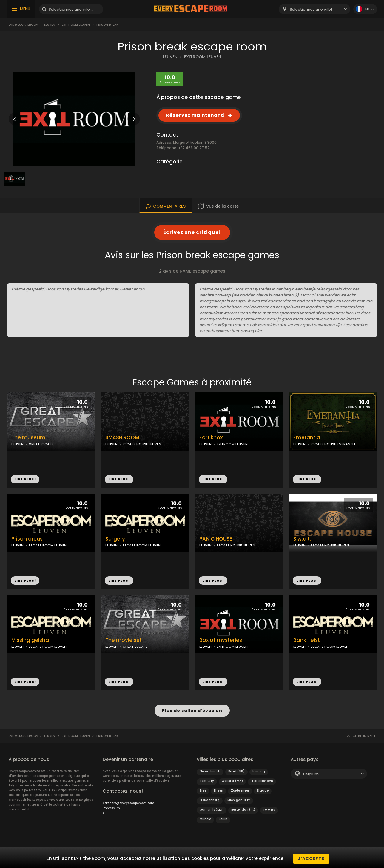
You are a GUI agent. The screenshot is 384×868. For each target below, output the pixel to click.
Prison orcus (27, 539)
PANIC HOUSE (216, 539)
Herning (259, 770)
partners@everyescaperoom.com (128, 802)
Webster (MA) (232, 779)
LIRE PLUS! (25, 479)
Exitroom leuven (76, 25)
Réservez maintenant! (196, 115)
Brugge (263, 789)
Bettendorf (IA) (243, 808)
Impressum (111, 807)
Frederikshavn (262, 779)
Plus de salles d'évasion (192, 710)
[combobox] (314, 9)
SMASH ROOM (122, 438)
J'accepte (311, 858)
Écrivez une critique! (192, 232)
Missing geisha (30, 640)
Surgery (115, 539)
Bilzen (219, 789)
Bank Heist (307, 640)
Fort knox (211, 438)
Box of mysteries (221, 640)
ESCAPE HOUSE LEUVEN (142, 444)
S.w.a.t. (302, 539)
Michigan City (239, 799)
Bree (203, 789)
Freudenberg (210, 799)
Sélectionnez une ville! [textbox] (311, 9)
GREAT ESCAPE (41, 444)
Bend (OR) (236, 770)
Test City (207, 779)
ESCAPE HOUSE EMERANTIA (333, 444)
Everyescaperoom (24, 25)
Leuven (50, 25)
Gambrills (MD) (212, 808)
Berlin (223, 818)
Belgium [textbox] (311, 773)
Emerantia (307, 438)
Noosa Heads (210, 770)
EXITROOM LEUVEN (203, 57)
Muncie (205, 818)
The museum (28, 438)
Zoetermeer (240, 789)
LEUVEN (170, 57)
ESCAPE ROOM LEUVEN (48, 545)
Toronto (269, 808)
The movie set (124, 640)
